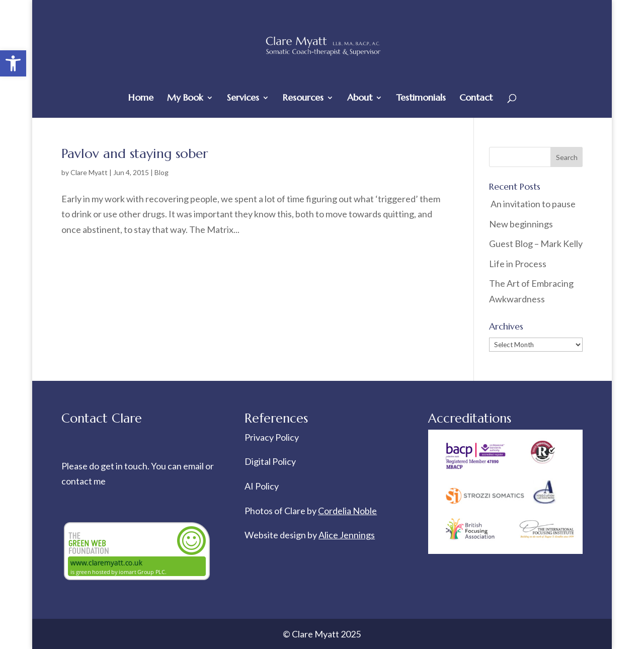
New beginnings (521, 224)
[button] (13, 63)
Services (243, 99)
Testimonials (421, 99)
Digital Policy (270, 461)
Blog (162, 172)
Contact (476, 99)
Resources (303, 99)
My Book (185, 99)
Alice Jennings (347, 535)
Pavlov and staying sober (135, 153)
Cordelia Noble (347, 511)
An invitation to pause (532, 204)
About (360, 99)
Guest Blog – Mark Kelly (536, 244)
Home (141, 99)
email (194, 466)
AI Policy (262, 486)
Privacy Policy (272, 437)
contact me (84, 481)
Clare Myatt (89, 172)
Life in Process (518, 264)
